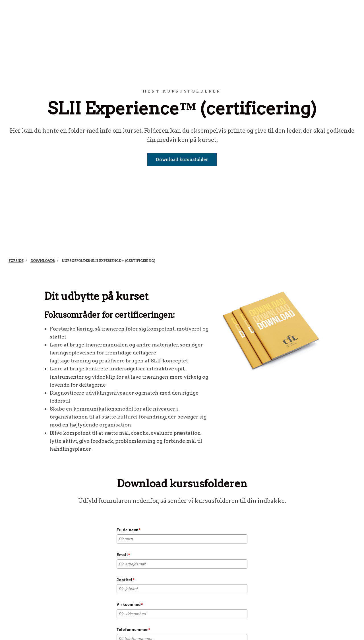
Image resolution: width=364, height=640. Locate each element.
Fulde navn (129, 530)
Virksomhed (130, 604)
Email (123, 555)
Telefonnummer (134, 629)
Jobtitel (126, 580)
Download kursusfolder (182, 160)
